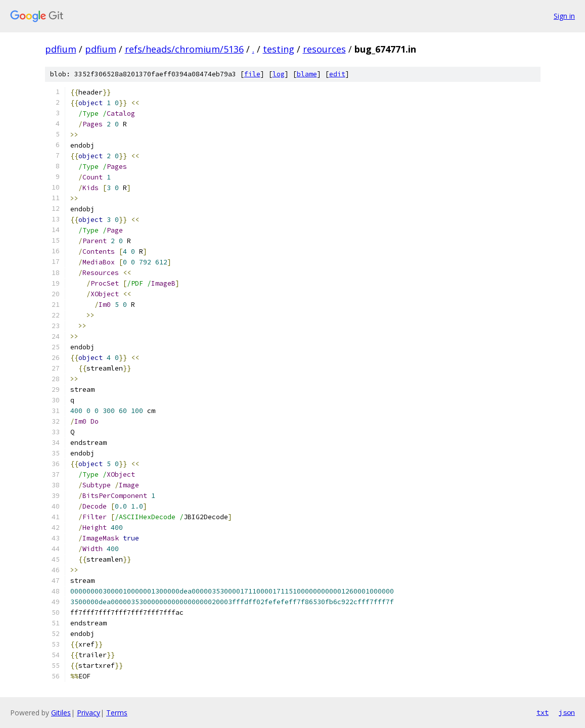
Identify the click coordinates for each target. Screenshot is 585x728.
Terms (117, 713)
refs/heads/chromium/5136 (184, 49)
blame (307, 74)
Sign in (564, 16)
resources (324, 49)
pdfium (61, 49)
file (252, 74)
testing (279, 49)
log (279, 74)
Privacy (88, 713)
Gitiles (61, 713)
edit (337, 74)
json (567, 712)
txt (543, 712)
